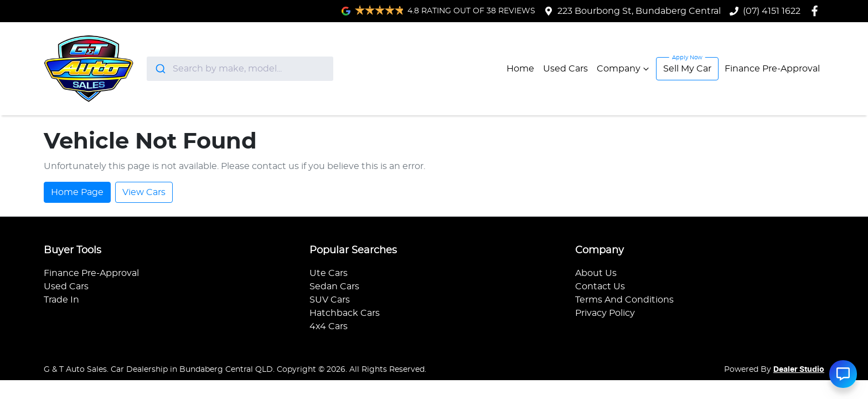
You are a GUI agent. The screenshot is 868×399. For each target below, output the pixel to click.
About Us (596, 273)
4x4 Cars (329, 326)
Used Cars (565, 69)
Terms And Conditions (624, 300)
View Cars (144, 192)
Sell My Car (687, 69)
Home (520, 69)
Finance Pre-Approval (772, 69)
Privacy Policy (605, 313)
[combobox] (240, 69)
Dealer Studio (799, 370)
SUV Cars (330, 300)
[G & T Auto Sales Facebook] (817, 11)
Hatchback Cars (345, 313)
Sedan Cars (334, 287)
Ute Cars (329, 273)
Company (624, 69)
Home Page (77, 192)
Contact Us (600, 287)
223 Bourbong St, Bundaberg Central (639, 11)
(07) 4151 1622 (772, 11)
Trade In (61, 300)
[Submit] (160, 69)
